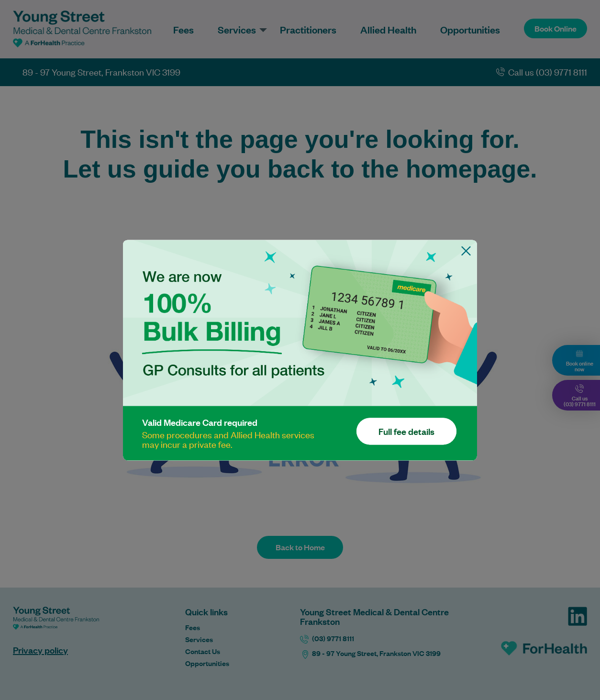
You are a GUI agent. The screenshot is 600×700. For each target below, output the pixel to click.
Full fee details (406, 431)
